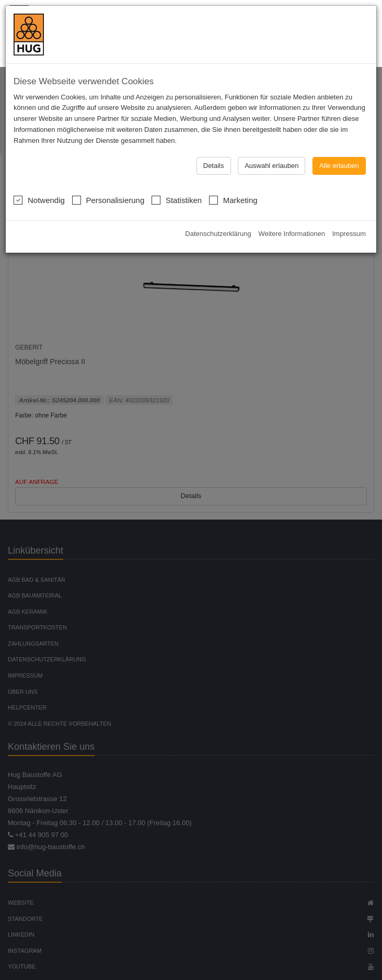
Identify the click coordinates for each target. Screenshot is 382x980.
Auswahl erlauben (271, 166)
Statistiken (177, 199)
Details (214, 166)
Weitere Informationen (292, 234)
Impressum (349, 234)
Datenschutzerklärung (218, 234)
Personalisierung (108, 199)
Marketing (233, 199)
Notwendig (39, 199)
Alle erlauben (339, 166)
